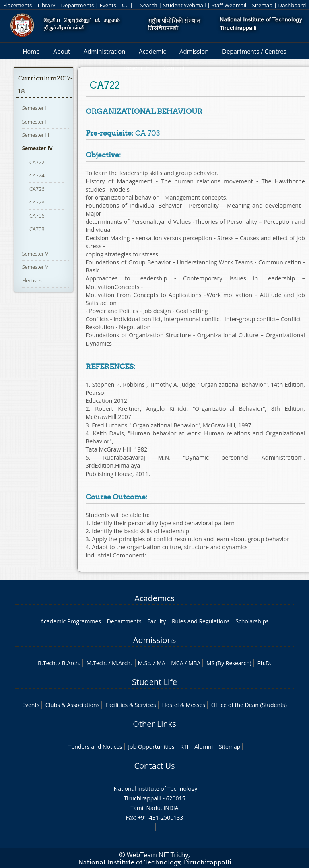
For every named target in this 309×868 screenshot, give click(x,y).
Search (148, 5)
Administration (105, 51)
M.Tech (96, 663)
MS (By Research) (229, 663)
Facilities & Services (131, 705)
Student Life (154, 682)
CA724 (37, 175)
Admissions (154, 640)
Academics (154, 598)
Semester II (35, 122)
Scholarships (252, 621)
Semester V (35, 254)
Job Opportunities (151, 747)
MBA (195, 663)
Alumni (204, 747)
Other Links (154, 724)
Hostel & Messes (183, 705)
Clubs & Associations (73, 705)
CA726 (37, 189)
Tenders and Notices (95, 747)
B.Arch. (71, 663)
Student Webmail (184, 5)
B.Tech (47, 663)
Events (108, 5)
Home (31, 51)
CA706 (37, 216)
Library (46, 5)
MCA (177, 663)
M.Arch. (122, 663)
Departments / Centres (254, 51)
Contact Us (154, 766)
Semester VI (36, 267)
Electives (32, 280)
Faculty (157, 621)
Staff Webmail (229, 5)
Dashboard (292, 5)
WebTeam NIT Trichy (158, 855)
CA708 (37, 229)
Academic (152, 51)
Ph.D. (264, 663)
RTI (184, 747)
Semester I (34, 108)
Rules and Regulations (201, 621)
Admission (194, 51)
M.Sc (144, 663)
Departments (77, 5)
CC (125, 5)
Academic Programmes (71, 621)
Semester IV (37, 148)
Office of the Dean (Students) (249, 705)
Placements (18, 5)
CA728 (37, 202)
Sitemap (262, 5)
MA (161, 663)
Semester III (36, 135)
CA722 (37, 162)
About (62, 51)
